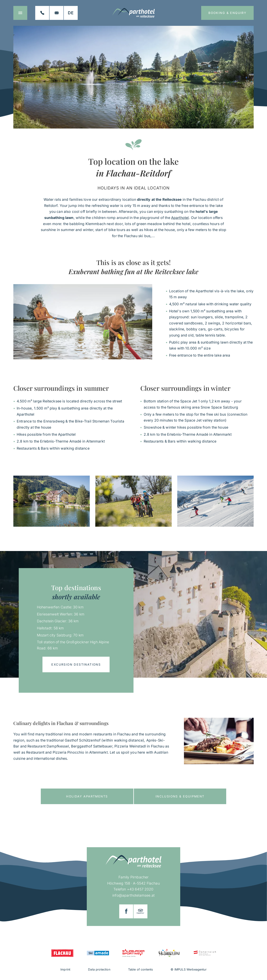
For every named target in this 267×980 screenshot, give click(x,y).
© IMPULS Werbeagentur (188, 969)
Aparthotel (180, 218)
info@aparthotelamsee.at (133, 895)
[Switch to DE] (71, 13)
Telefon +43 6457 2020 (133, 889)
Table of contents (141, 969)
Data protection (99, 969)
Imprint (65, 969)
